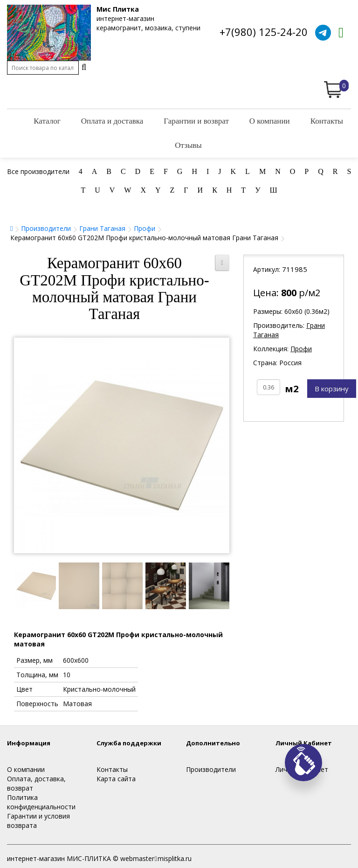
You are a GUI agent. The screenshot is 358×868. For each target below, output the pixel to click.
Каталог (47, 121)
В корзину (332, 389)
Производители (46, 228)
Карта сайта (116, 779)
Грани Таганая (102, 228)
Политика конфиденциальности (41, 802)
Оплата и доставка (112, 121)
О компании (270, 121)
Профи (145, 228)
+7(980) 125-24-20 (264, 32)
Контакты (327, 121)
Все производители (38, 171)
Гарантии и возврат (196, 121)
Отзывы (188, 145)
